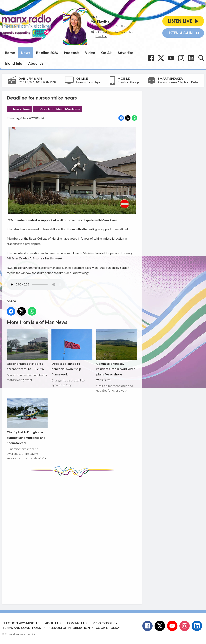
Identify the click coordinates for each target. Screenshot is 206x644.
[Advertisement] (80, 538)
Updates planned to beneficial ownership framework (72, 353)
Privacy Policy (105, 623)
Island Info (14, 63)
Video (90, 53)
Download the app (128, 82)
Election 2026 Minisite (21, 623)
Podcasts (72, 53)
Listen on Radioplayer (89, 82)
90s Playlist (100, 22)
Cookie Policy (108, 628)
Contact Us (77, 623)
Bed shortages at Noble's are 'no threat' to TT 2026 (27, 350)
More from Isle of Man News (60, 109)
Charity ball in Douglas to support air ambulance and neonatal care (27, 421)
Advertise (125, 53)
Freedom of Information (68, 628)
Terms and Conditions (22, 628)
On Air (106, 53)
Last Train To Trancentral (117, 32)
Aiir (34, 634)
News (26, 53)
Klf (97, 32)
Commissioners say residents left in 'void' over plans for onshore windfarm (117, 355)
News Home (22, 109)
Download (101, 36)
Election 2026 (47, 53)
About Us (36, 63)
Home (10, 53)
